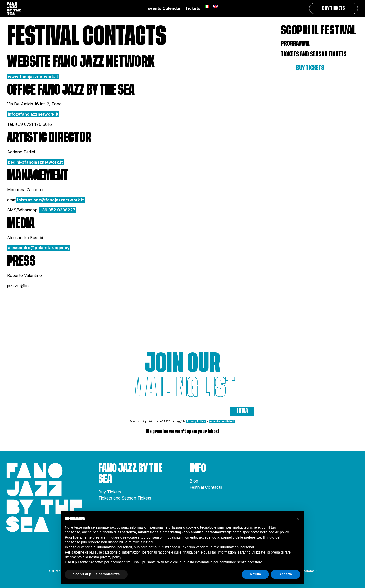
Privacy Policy (196, 421)
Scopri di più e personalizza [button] (96, 574)
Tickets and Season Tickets (314, 54)
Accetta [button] (286, 574)
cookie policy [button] (279, 532)
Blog (194, 481)
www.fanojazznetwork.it (33, 77)
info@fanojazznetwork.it (33, 114)
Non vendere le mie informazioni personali (221, 547)
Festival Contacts (206, 487)
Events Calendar (164, 8)
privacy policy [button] (111, 557)
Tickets (193, 8)
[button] (298, 519)
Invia (242, 411)
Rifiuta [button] (255, 574)
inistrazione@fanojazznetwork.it (51, 200)
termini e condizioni (222, 421)
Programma (295, 43)
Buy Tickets (334, 8)
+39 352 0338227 (57, 210)
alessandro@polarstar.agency (39, 248)
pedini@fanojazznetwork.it (35, 162)
